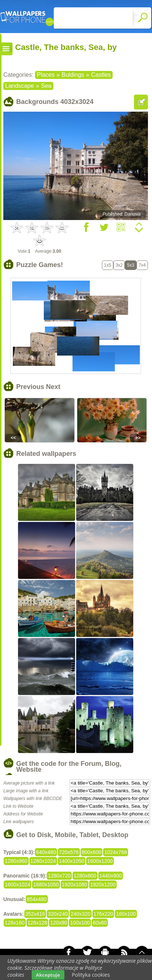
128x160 (15, 923)
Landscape (20, 86)
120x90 (59, 923)
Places (46, 75)
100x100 (80, 923)
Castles (101, 75)
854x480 (37, 899)
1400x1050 (72, 861)
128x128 (38, 923)
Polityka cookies (91, 975)
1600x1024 (17, 884)
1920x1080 (75, 884)
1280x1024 (43, 861)
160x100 (126, 914)
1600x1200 (100, 861)
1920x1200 (103, 884)
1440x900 (111, 876)
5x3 (130, 265)
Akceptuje (48, 975)
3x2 (119, 265)
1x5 (108, 265)
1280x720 (59, 876)
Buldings (73, 75)
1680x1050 (46, 884)
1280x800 (85, 876)
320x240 (58, 914)
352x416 (35, 914)
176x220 (103, 914)
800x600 (92, 852)
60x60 (100, 923)
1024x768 (116, 852)
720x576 (69, 852)
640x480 (46, 852)
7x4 (142, 265)
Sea (46, 86)
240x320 (81, 914)
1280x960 (16, 861)
